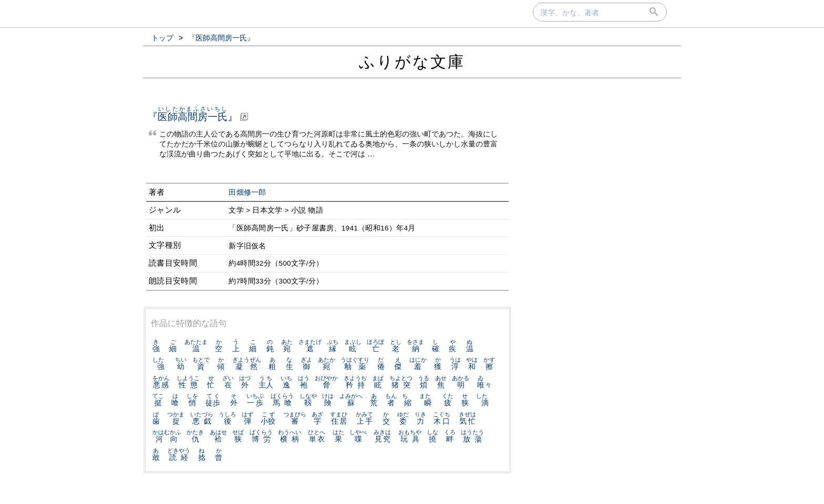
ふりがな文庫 (412, 62)
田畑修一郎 (248, 192)
